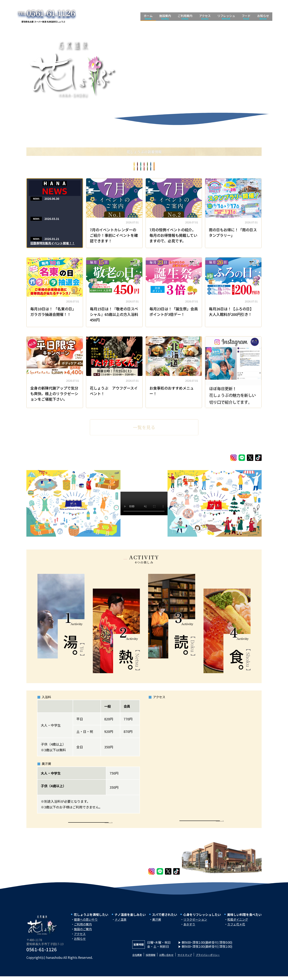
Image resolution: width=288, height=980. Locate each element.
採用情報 (155, 959)
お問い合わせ (175, 959)
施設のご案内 (83, 934)
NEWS (36, 199)
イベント (181, 167)
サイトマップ (197, 959)
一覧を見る (144, 426)
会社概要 (139, 959)
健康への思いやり (86, 924)
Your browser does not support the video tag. (144, 503)
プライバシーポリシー (226, 959)
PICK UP (249, 167)
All (47, 167)
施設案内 (165, 17)
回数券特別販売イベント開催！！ (53, 244)
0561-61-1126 (42, 954)
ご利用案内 (185, 17)
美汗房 (157, 924)
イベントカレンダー (212, 167)
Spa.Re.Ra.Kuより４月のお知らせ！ (52, 226)
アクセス (205, 17)
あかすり (189, 929)
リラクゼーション (195, 924)
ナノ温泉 (121, 924)
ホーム (148, 17)
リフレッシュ (226, 17)
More (88, 824)
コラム (114, 167)
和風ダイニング (238, 924)
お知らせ (263, 17)
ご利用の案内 (83, 929)
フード (246, 17)
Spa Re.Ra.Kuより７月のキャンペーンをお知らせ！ (53, 206)
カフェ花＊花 (236, 929)
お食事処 (79, 167)
